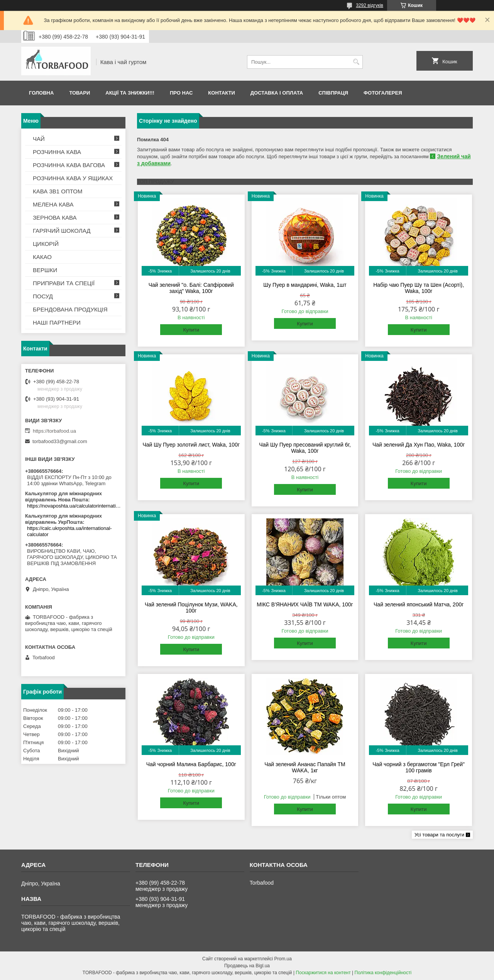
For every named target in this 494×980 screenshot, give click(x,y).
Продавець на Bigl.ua (247, 966)
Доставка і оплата (277, 93)
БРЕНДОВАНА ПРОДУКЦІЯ (70, 309)
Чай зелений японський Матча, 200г (419, 604)
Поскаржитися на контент (323, 973)
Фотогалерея (383, 93)
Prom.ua (283, 959)
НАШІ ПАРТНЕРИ (57, 322)
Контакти (222, 93)
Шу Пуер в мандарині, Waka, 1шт (305, 285)
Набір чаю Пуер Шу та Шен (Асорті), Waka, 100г (419, 288)
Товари (80, 93)
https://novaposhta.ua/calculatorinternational (74, 506)
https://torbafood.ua (54, 431)
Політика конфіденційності (383, 973)
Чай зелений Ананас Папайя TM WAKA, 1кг (305, 767)
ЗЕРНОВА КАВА (55, 217)
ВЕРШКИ (45, 270)
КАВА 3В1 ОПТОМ (58, 191)
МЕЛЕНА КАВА (53, 204)
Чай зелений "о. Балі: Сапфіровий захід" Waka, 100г (191, 288)
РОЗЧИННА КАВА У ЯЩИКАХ (73, 178)
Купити (191, 330)
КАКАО (42, 257)
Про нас (181, 93)
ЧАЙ (39, 139)
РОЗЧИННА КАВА (57, 152)
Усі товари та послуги (439, 835)
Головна (41, 93)
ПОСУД (43, 296)
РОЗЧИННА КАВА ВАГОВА (69, 165)
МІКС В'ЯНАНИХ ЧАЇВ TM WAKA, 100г (305, 604)
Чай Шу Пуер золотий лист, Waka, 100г (191, 445)
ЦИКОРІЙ (46, 244)
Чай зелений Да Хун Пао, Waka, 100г (419, 445)
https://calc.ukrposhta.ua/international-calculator (69, 531)
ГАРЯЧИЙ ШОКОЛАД (62, 231)
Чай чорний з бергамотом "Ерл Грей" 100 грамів (419, 767)
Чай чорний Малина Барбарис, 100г (191, 764)
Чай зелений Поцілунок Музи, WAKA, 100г (191, 608)
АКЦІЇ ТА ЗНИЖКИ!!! (130, 93)
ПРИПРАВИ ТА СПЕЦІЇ (64, 283)
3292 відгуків (370, 5)
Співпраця (333, 93)
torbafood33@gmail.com (60, 441)
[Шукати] (356, 62)
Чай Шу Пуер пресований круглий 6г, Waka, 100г (305, 448)
